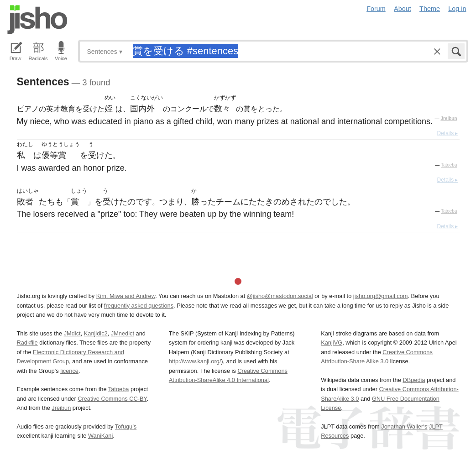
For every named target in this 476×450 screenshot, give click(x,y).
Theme (430, 9)
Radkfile (27, 343)
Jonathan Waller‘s (404, 426)
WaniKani (100, 436)
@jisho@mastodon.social (280, 296)
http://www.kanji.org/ (195, 361)
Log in (457, 9)
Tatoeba (449, 165)
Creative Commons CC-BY (112, 399)
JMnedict (123, 333)
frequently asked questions (139, 306)
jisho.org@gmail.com (381, 296)
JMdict (72, 333)
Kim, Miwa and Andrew (126, 296)
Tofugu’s (126, 426)
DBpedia (414, 380)
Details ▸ (447, 133)
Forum (376, 9)
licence (69, 371)
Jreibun (449, 118)
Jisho (37, 20)
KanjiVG (332, 343)
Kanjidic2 (96, 333)
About (403, 9)
